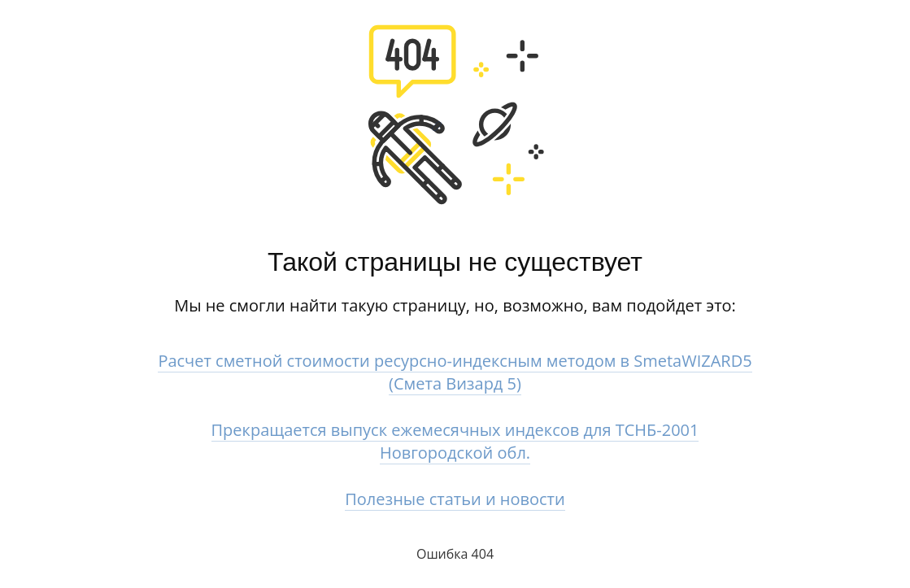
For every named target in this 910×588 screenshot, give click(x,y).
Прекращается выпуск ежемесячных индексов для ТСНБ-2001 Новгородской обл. (455, 441)
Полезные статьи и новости (455, 499)
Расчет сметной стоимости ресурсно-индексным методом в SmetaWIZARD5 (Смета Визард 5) (455, 372)
